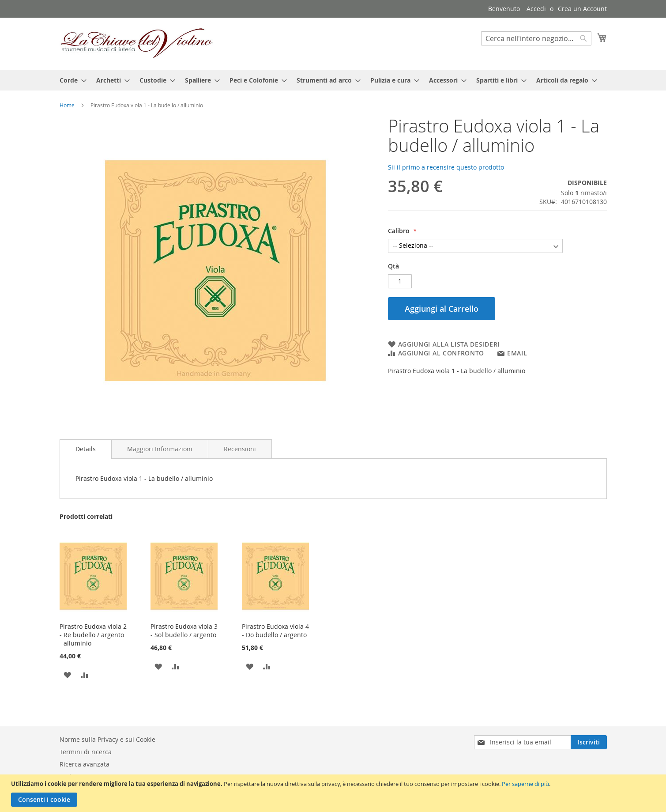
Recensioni (240, 449)
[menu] (333, 80)
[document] (334, 793)
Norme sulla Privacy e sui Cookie (107, 739)
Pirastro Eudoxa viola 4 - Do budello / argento (275, 631)
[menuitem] (70, 80)
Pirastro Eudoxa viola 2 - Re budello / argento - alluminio (93, 635)
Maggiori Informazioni (160, 449)
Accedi (536, 9)
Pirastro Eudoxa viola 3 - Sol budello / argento (184, 631)
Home (67, 105)
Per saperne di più (525, 784)
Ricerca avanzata (85, 764)
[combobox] (536, 38)
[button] (67, 674)
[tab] (86, 449)
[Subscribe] (589, 742)
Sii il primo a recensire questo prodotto (446, 167)
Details (86, 449)
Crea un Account (582, 9)
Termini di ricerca (86, 752)
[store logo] (137, 43)
